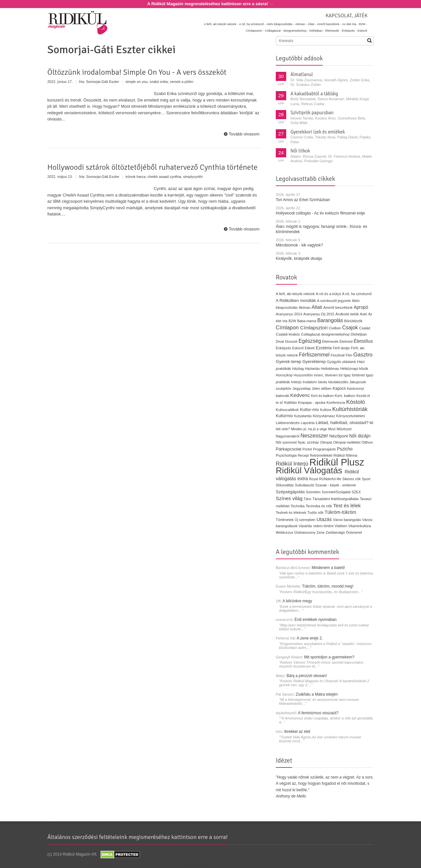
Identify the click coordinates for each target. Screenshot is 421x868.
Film (349, 355)
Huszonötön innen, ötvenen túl (318, 375)
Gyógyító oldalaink (342, 362)
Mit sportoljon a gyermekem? (329, 657)
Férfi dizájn (341, 348)
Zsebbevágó (335, 532)
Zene (321, 532)
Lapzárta (307, 423)
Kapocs (340, 388)
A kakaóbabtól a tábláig (314, 94)
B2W (292, 321)
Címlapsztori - (255, 31)
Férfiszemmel (314, 355)
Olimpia (326, 442)
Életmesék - (333, 31)
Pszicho (345, 449)
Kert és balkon (322, 396)
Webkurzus (284, 532)
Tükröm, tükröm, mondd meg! (327, 586)
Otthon (367, 442)
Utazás (324, 519)
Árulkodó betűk (347, 314)
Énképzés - (349, 31)
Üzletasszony (305, 532)
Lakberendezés (288, 423)
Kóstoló (356, 402)
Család (365, 328)
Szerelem (313, 492)
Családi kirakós (288, 334)
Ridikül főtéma (345, 455)
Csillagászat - (274, 31)
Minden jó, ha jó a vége (309, 429)
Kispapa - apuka (312, 402)
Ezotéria (324, 348)
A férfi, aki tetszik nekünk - (221, 24)
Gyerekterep (314, 362)
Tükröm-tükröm (340, 512)
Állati (317, 307)
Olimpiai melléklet (347, 442)
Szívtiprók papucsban (312, 113)
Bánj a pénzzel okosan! (307, 676)
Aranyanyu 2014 (289, 314)
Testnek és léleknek (291, 513)
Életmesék (330, 341)
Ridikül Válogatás (310, 470)
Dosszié (291, 341)
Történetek (285, 520)
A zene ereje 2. (310, 638)
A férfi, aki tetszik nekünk (295, 294)
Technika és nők (319, 506)
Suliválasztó (304, 485)
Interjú (296, 382)
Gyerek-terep (288, 362)
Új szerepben (305, 520)
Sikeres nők (352, 479)
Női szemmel (286, 442)
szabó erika (159, 82)
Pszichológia (286, 455)
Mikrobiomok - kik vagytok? (299, 245)
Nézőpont (339, 436)
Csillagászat (310, 334)
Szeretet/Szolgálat (336, 492)
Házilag (298, 369)
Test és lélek (347, 505)
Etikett (310, 348)
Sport (366, 479)
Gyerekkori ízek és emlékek (318, 132)
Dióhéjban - (317, 31)
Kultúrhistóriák (350, 409)
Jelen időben (322, 388)
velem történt (323, 526)
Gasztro (363, 355)
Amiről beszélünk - (329, 24)
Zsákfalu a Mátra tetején (317, 694)
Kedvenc (300, 395)
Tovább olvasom (244, 134)
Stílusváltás (285, 485)
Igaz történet (354, 375)
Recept (303, 455)
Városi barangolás (347, 520)
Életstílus (363, 341)
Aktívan (304, 308)
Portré (307, 449)
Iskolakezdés (338, 382)
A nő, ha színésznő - (252, 24)
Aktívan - (301, 24)
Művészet (344, 429)
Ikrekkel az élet (297, 732)
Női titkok (300, 151)
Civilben (335, 328)
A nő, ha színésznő (357, 294)
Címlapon (288, 327)
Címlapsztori (314, 328)
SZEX (356, 492)
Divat (280, 341)
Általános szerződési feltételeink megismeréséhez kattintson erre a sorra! (138, 837)
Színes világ (289, 498)
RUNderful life (330, 479)
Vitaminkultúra (359, 526)
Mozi (332, 429)
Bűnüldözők (353, 321)
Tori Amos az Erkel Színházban (303, 200)
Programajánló (324, 449)
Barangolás (330, 320)
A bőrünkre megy (297, 601)
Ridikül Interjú (292, 464)
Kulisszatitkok (287, 410)
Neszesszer (314, 435)
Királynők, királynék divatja (299, 259)
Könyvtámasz (324, 416)
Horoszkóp (284, 375)
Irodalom (310, 382)
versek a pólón (182, 82)
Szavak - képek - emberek (335, 485)
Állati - (312, 24)
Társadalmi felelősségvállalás (335, 499)
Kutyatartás (303, 416)
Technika (298, 506)
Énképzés (283, 348)
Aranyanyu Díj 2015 (319, 314)
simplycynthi (193, 177)
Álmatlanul (302, 74)
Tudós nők (316, 513)
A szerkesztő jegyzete (334, 301)
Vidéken (341, 526)
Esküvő (362, 31)
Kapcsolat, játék (346, 16)
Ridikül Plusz (337, 462)
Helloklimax (330, 369)
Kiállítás (291, 402)
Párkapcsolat (288, 449)
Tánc (307, 499)
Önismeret (354, 532)
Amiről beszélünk (338, 308)
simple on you (136, 82)
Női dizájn (360, 436)
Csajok (350, 328)
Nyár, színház (308, 442)
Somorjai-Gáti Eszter (103, 82)
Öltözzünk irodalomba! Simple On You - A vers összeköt (137, 72)
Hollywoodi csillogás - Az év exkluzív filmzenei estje (320, 213)
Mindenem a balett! (328, 568)
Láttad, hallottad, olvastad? (342, 423)
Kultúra (325, 410)
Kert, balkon (345, 396)
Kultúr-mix (309, 410)
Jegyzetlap (302, 388)
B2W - (363, 24)
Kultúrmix (284, 416)
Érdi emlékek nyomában (315, 620)
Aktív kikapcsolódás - (281, 24)
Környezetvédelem (351, 416)
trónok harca (136, 177)
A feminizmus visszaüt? (318, 713)
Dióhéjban (359, 334)
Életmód (346, 341)
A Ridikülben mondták (296, 300)
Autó (364, 314)
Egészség (310, 341)
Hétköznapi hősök (354, 369)
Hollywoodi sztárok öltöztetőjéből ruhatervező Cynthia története (152, 167)
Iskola (322, 382)
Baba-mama (307, 321)
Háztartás (312, 369)
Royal (314, 479)
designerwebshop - (296, 31)
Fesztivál (338, 355)
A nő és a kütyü (328, 294)
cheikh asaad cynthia (164, 177)
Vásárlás (305, 526)
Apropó (361, 307)
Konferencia (336, 402)
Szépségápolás (290, 492)
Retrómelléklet (321, 455)
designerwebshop (335, 334)
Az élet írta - (350, 24)
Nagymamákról (288, 436)
